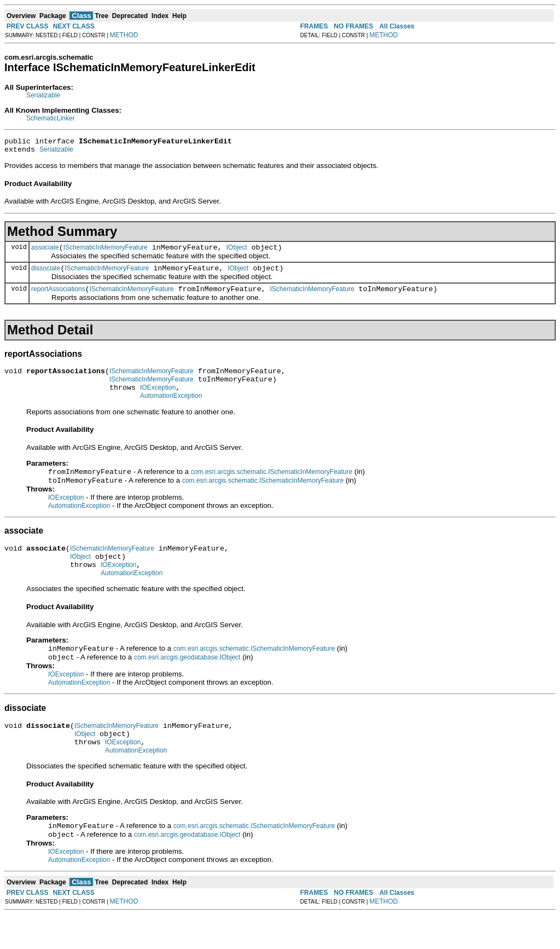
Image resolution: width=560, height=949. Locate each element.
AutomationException (171, 410)
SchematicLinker (51, 118)
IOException (158, 401)
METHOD (124, 35)
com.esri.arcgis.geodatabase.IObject (187, 683)
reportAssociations (58, 297)
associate (45, 252)
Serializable (43, 95)
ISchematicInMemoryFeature (106, 252)
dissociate (46, 275)
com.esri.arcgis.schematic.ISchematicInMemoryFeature (272, 488)
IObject (237, 252)
